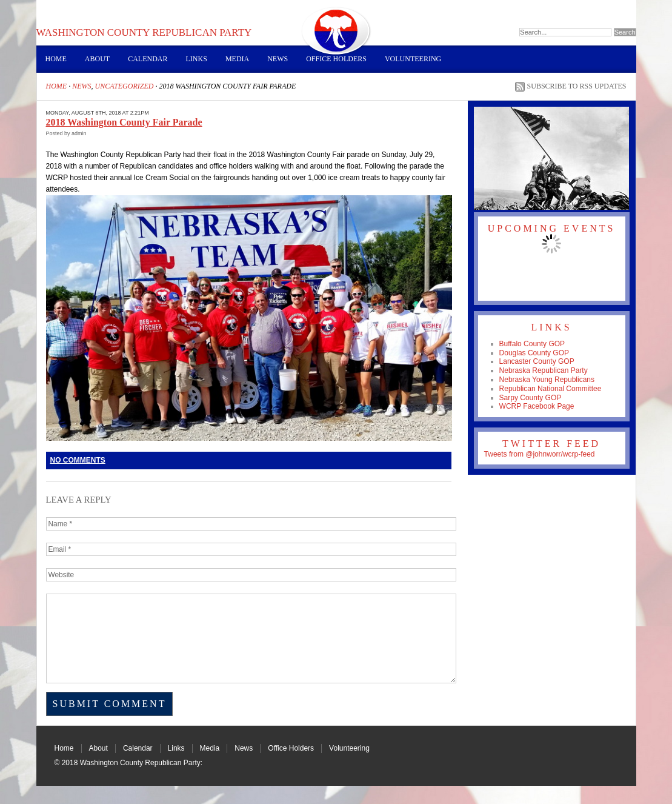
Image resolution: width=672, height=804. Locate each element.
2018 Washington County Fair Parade (124, 122)
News (278, 59)
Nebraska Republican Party (544, 370)
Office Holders (336, 59)
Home (56, 59)
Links (197, 59)
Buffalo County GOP (532, 344)
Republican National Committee (551, 389)
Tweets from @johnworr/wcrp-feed (540, 454)
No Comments (78, 460)
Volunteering (413, 59)
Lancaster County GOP (537, 361)
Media (237, 59)
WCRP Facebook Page (537, 406)
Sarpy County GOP (531, 398)
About (97, 59)
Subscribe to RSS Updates (577, 86)
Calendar (148, 59)
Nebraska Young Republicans (547, 380)
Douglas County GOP (534, 353)
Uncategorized (125, 86)
